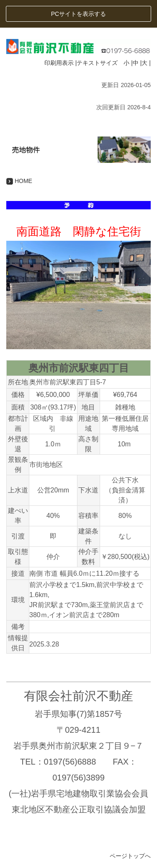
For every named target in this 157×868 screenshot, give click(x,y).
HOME (19, 181)
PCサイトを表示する (78, 14)
